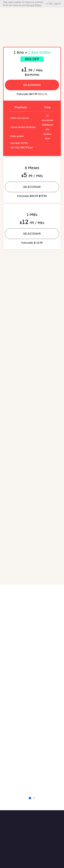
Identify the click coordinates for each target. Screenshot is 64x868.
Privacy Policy (34, 5)
